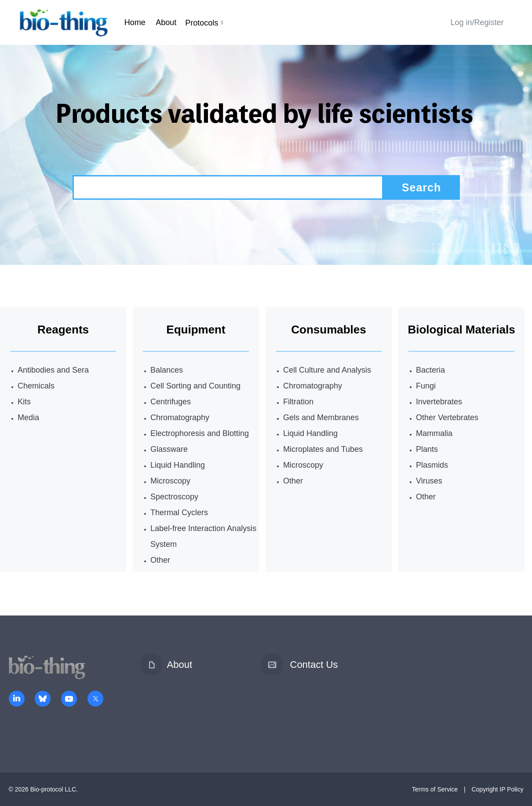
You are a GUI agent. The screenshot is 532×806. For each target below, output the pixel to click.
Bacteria (430, 370)
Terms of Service (435, 789)
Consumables (329, 330)
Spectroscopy (174, 497)
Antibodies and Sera (53, 370)
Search (421, 187)
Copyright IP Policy (497, 789)
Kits (24, 402)
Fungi (426, 386)
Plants (427, 449)
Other (160, 560)
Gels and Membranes (321, 418)
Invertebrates (439, 402)
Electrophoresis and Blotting (200, 433)
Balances (167, 370)
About (166, 22)
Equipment (196, 330)
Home (135, 22)
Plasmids (432, 465)
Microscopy (170, 481)
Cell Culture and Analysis (327, 370)
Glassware (169, 449)
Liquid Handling (178, 465)
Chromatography (180, 418)
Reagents (63, 330)
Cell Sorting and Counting (195, 386)
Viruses (429, 481)
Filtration (298, 402)
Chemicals (36, 386)
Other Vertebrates (447, 418)
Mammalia (434, 433)
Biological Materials (461, 330)
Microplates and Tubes (323, 449)
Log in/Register (477, 22)
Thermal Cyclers (179, 513)
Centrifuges (171, 402)
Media (28, 418)
